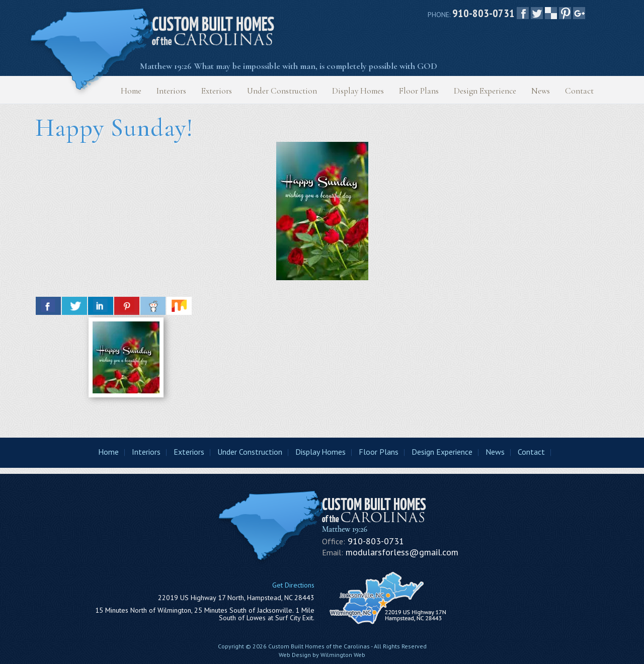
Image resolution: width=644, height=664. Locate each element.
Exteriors (217, 91)
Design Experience (485, 91)
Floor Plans (419, 91)
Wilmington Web (343, 655)
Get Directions (293, 585)
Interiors (171, 91)
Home (131, 91)
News (541, 91)
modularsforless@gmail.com (402, 552)
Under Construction (282, 91)
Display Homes (358, 91)
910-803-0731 (484, 13)
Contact (579, 91)
